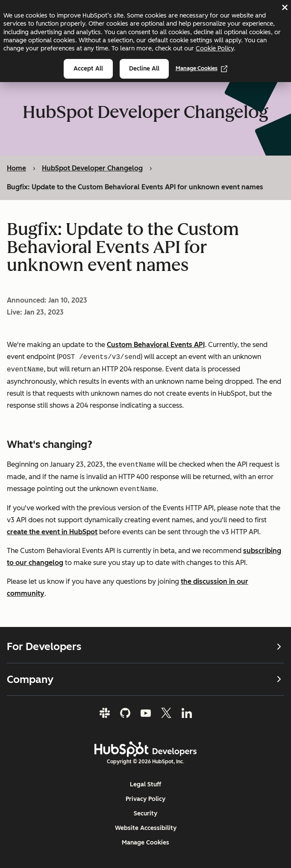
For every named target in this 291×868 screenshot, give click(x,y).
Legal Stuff (145, 784)
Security (145, 814)
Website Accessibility (146, 828)
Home (16, 168)
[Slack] (105, 713)
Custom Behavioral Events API (156, 345)
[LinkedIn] (187, 713)
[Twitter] (166, 713)
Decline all (144, 69)
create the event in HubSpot (52, 532)
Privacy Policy (145, 799)
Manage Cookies (202, 68)
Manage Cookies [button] (145, 843)
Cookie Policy (215, 48)
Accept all (88, 69)
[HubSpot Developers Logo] (146, 749)
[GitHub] (125, 713)
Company (145, 679)
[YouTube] (146, 713)
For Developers (145, 647)
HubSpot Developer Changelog (92, 168)
